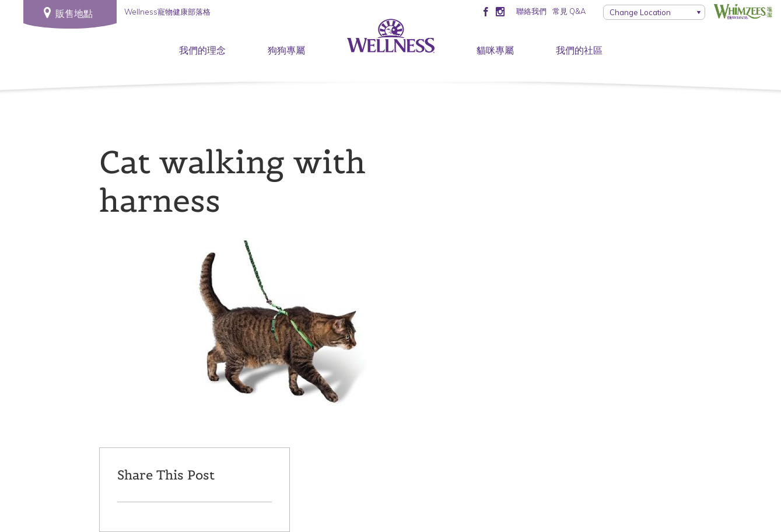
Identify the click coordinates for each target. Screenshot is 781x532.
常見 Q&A (569, 11)
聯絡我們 (531, 11)
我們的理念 (202, 50)
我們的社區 (579, 50)
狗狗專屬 (286, 50)
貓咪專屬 (495, 50)
